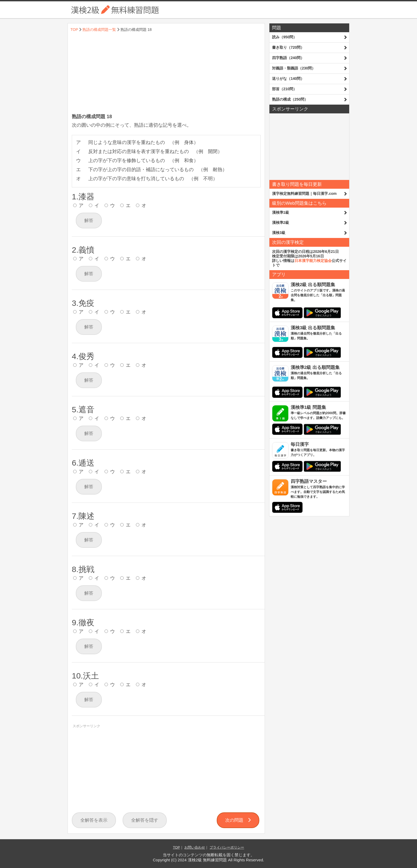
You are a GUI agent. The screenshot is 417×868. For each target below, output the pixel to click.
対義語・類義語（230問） (294, 68)
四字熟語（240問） (288, 58)
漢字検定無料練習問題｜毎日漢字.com (304, 194)
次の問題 (238, 820)
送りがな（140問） (288, 79)
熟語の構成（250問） (290, 99)
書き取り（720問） (288, 47)
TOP (74, 30)
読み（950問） (284, 37)
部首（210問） (284, 89)
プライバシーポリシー (227, 847)
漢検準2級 (281, 223)
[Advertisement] (166, 73)
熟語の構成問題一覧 (99, 30)
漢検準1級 (281, 212)
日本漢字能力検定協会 (313, 261)
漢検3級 (279, 233)
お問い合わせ (195, 847)
